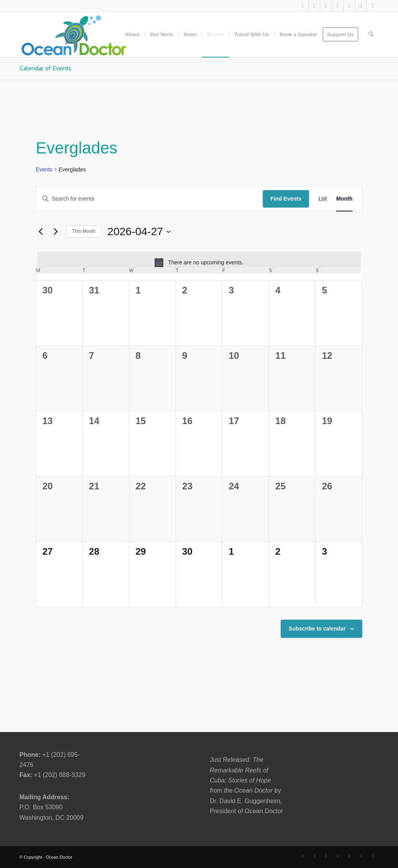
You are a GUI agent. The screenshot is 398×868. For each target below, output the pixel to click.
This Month (84, 231)
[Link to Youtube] (338, 6)
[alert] (199, 262)
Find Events (286, 199)
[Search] (371, 35)
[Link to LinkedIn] (326, 6)
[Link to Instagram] (349, 6)
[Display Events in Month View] (344, 199)
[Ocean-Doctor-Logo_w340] (74, 35)
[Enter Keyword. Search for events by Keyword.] (149, 199)
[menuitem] (132, 35)
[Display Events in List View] (323, 199)
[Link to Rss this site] (373, 6)
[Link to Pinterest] (361, 6)
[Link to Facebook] (314, 6)
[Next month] (56, 232)
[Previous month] (40, 232)
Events (44, 169)
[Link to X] (303, 6)
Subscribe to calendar (317, 629)
